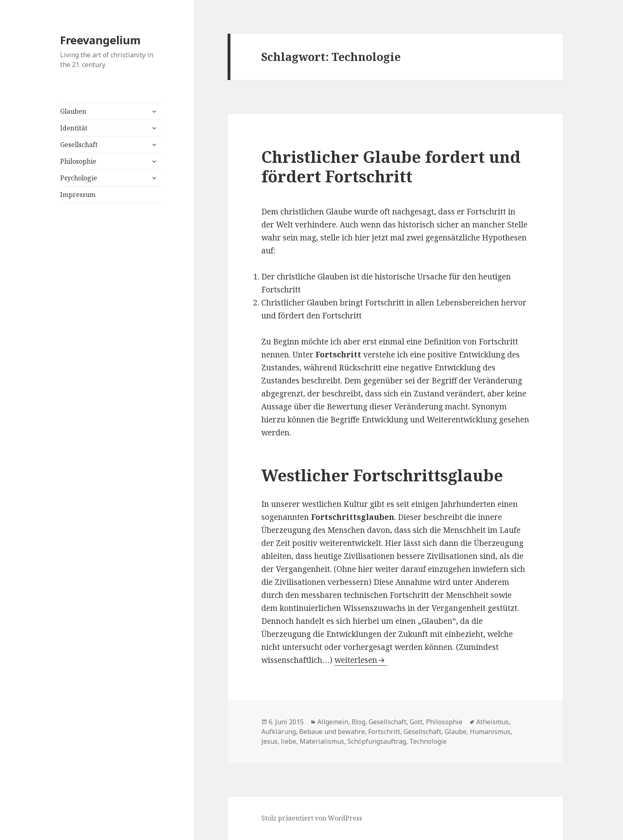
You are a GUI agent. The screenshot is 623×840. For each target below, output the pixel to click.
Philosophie (78, 161)
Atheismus (493, 722)
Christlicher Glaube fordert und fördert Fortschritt (391, 166)
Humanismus (490, 732)
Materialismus (322, 741)
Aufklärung (279, 732)
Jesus (269, 741)
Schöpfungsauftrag (377, 741)
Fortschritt (384, 732)
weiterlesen (361, 660)
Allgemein (333, 722)
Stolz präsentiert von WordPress (312, 818)
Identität (74, 128)
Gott (416, 722)
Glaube (456, 732)
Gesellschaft (79, 145)
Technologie (428, 741)
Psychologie (79, 178)
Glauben (73, 111)
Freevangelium (100, 40)
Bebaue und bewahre (332, 732)
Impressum (78, 195)
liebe (289, 741)
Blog (358, 722)
